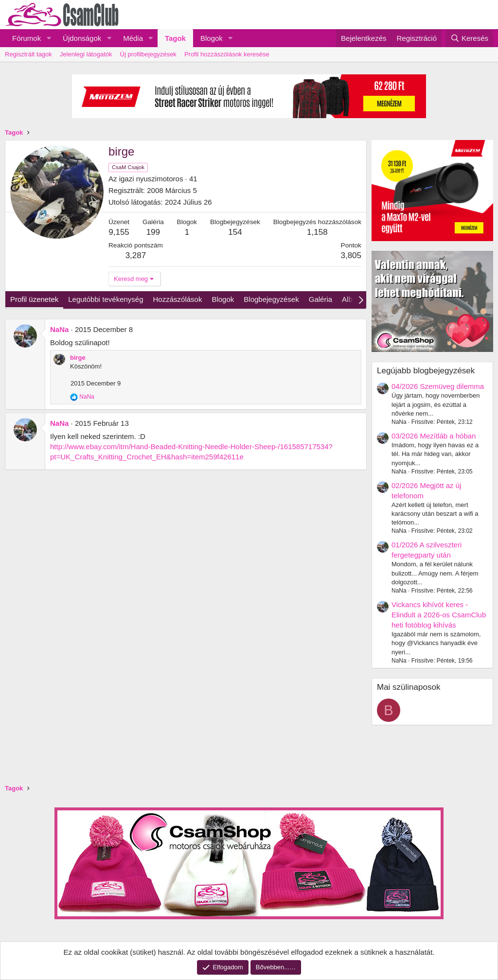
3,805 (351, 255)
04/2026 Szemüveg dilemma (438, 386)
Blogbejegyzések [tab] (271, 299)
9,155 (119, 232)
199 (153, 232)
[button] (49, 38)
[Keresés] (469, 38)
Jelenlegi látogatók (86, 54)
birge (78, 358)
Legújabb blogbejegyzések (426, 371)
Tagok (175, 38)
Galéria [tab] (320, 299)
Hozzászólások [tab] (178, 299)
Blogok (212, 38)
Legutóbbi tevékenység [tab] (106, 299)
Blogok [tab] (223, 299)
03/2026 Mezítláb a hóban (434, 436)
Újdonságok (82, 38)
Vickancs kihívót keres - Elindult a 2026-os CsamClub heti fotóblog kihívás (439, 615)
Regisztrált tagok (28, 54)
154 (235, 232)
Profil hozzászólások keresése (227, 54)
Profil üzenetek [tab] (34, 299)
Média (133, 38)
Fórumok (27, 38)
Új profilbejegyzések (148, 54)
